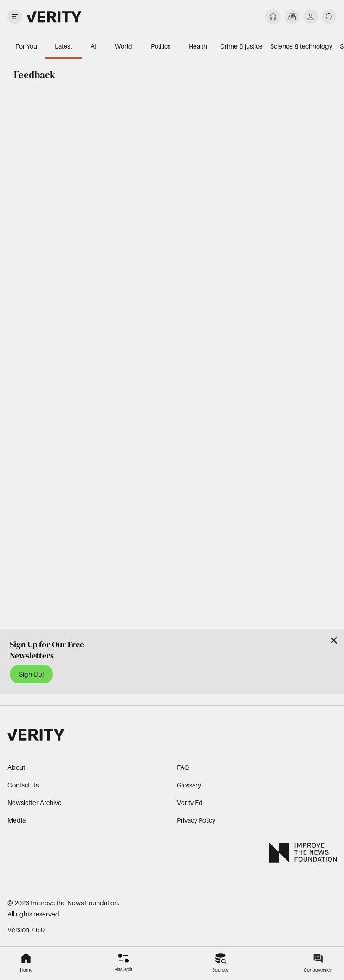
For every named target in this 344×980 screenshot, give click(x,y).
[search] (329, 17)
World (123, 46)
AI (94, 46)
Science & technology (301, 46)
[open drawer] (15, 17)
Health (198, 46)
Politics (161, 46)
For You (26, 46)
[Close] (334, 640)
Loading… (172, 346)
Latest (63, 46)
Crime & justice (241, 46)
